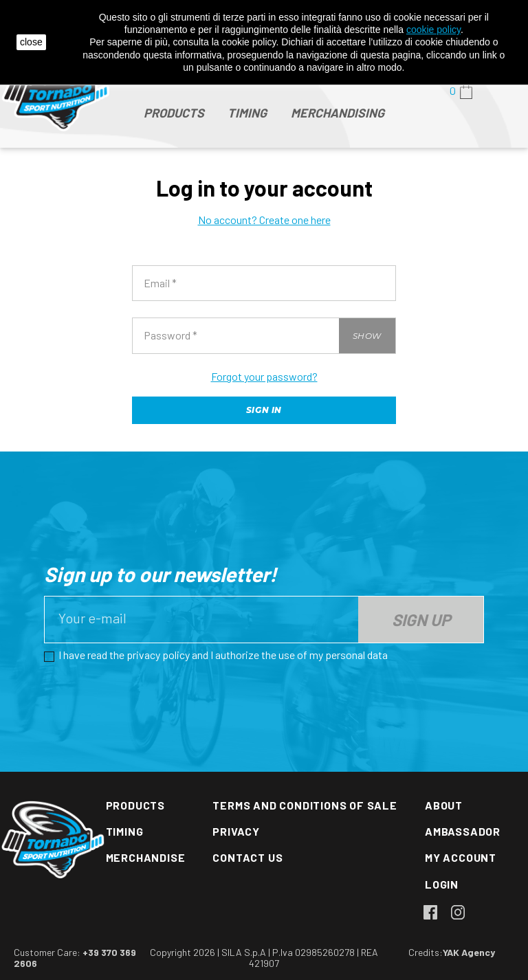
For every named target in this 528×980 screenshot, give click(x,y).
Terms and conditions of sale (305, 805)
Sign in (264, 410)
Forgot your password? (264, 376)
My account (461, 857)
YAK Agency (469, 952)
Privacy (236, 831)
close (31, 42)
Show (367, 336)
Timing (125, 831)
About (444, 805)
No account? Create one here (264, 220)
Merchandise (146, 857)
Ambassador (463, 831)
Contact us (247, 857)
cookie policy (433, 30)
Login (442, 884)
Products (135, 805)
